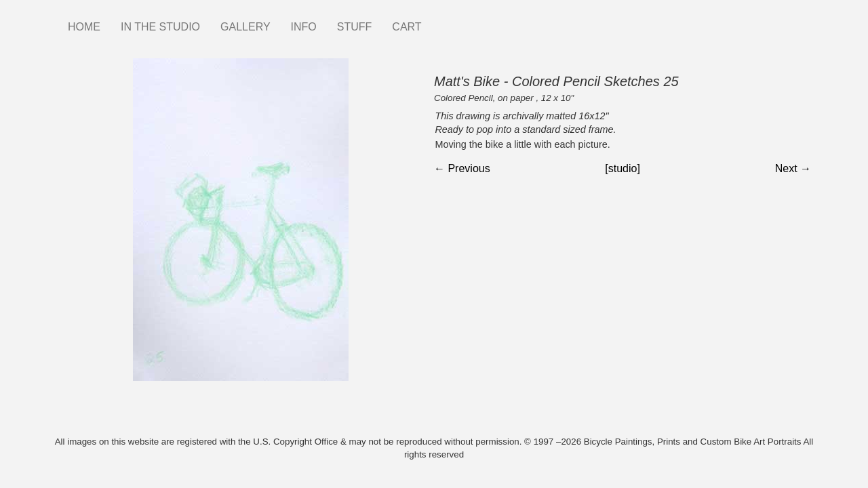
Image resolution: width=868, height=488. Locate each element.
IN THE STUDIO (160, 27)
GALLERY (245, 27)
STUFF (355, 27)
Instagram (442, 20)
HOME (84, 27)
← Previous (462, 168)
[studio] (623, 168)
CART (407, 27)
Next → (793, 168)
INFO (304, 27)
